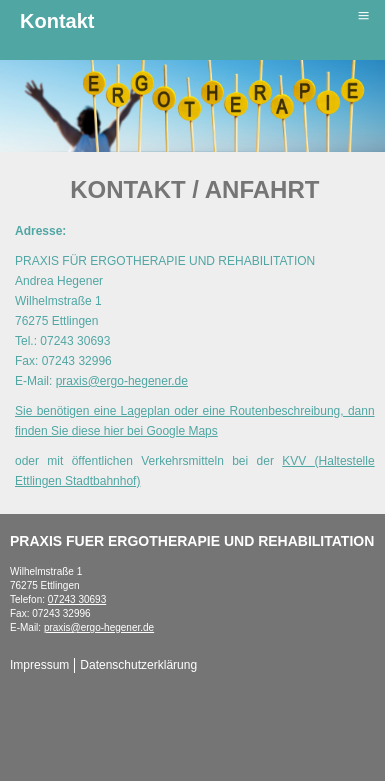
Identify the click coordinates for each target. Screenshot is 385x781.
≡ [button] (363, 16)
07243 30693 (77, 599)
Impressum (39, 665)
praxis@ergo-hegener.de (122, 381)
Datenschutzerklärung (138, 665)
